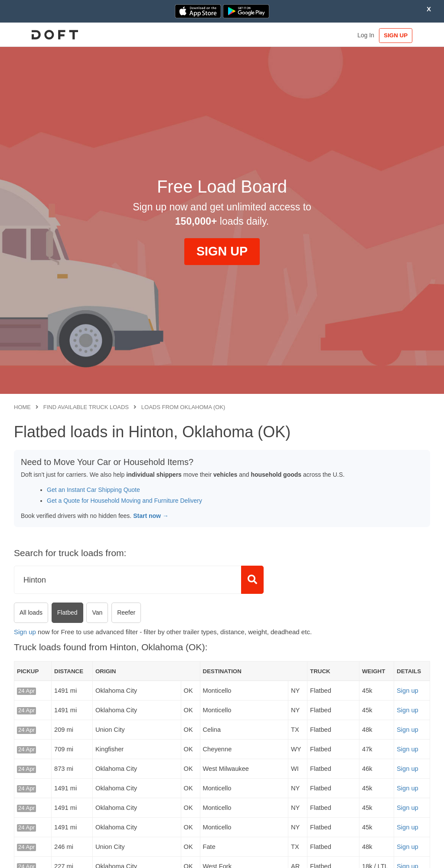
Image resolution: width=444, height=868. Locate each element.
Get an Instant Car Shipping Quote (93, 490)
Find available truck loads (86, 407)
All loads (31, 613)
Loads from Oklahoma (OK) (183, 407)
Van (97, 613)
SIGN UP (403, 35)
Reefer (126, 613)
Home (22, 407)
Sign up (25, 632)
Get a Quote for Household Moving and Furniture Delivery (124, 501)
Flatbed (67, 613)
